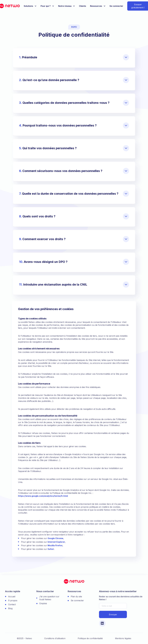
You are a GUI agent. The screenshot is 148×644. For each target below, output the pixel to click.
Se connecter (116, 6)
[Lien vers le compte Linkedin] (102, 623)
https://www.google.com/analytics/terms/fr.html (43, 496)
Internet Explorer (56, 542)
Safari (51, 549)
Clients (83, 6)
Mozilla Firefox (55, 545)
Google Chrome (55, 538)
